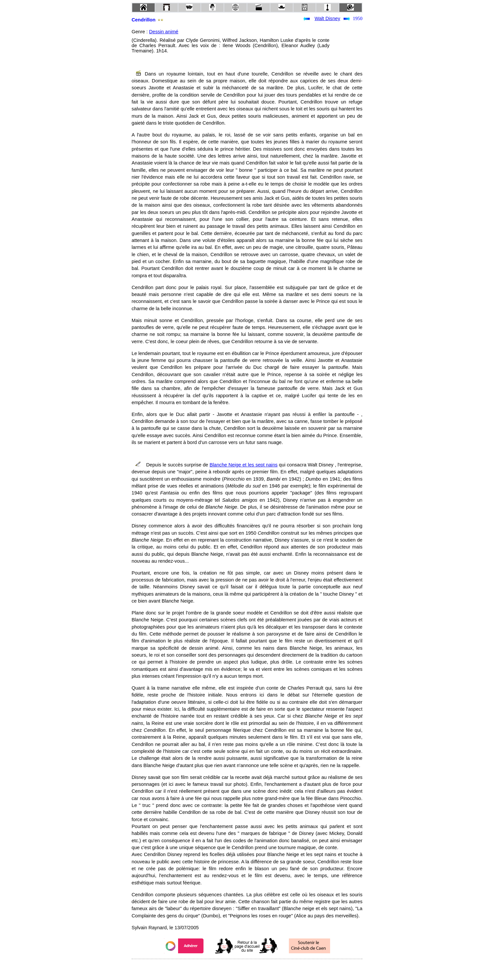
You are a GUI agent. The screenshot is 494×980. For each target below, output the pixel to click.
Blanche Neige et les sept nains (243, 465)
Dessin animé (164, 32)
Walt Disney (327, 18)
